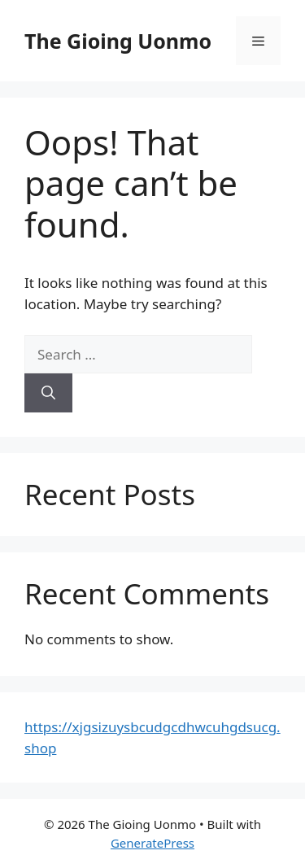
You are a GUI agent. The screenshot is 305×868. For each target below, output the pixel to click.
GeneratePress (152, 843)
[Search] (48, 393)
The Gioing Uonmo (118, 41)
